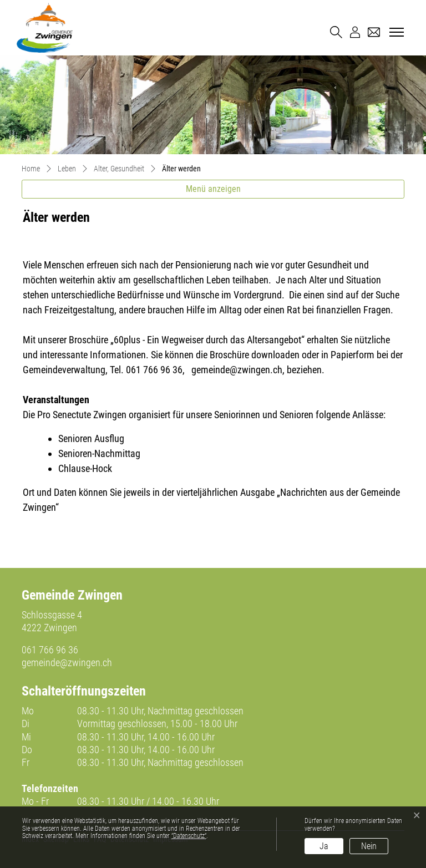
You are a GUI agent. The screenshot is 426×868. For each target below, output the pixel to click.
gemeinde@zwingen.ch (67, 663)
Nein (369, 846)
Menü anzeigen (213, 189)
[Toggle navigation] (395, 33)
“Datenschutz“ (189, 836)
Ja (324, 846)
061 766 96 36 (50, 650)
